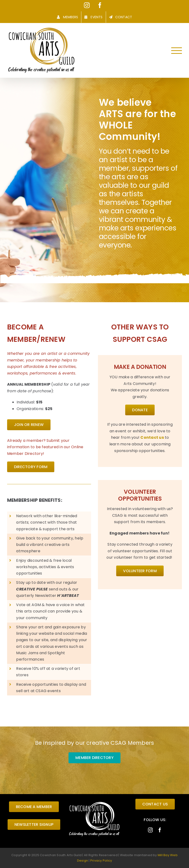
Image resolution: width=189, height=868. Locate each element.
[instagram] (150, 830)
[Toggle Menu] (177, 51)
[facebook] (160, 830)
